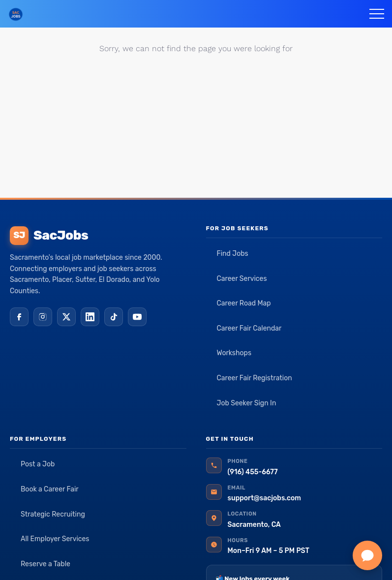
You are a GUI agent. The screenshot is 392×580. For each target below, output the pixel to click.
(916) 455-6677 (253, 472)
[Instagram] (43, 317)
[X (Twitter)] (66, 317)
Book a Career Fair (50, 489)
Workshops (234, 353)
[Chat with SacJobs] (367, 555)
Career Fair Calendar (249, 328)
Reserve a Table (45, 564)
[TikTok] (114, 317)
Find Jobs (233, 254)
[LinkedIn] (90, 317)
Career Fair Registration (255, 378)
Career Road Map (244, 303)
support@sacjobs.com (264, 498)
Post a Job (38, 464)
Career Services (242, 279)
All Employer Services (55, 539)
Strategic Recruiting (53, 514)
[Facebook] (19, 317)
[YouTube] (137, 317)
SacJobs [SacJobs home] (49, 236)
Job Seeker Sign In (247, 403)
